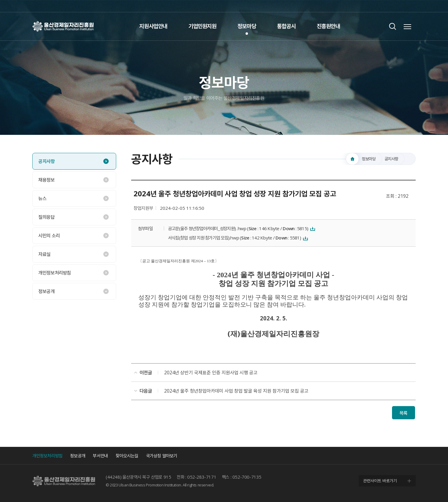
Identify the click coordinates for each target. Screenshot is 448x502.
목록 (404, 413)
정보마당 (247, 26)
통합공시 (286, 26)
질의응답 (46, 217)
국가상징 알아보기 (162, 456)
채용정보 (46, 180)
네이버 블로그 (410, 6)
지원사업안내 (153, 26)
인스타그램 (398, 6)
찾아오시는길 (127, 456)
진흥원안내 (329, 26)
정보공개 (46, 291)
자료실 (44, 254)
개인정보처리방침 (55, 273)
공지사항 (46, 161)
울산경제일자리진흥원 (63, 26)
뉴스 (42, 198)
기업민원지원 (202, 26)
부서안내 (100, 456)
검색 (392, 26)
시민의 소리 (49, 236)
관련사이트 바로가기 (380, 481)
